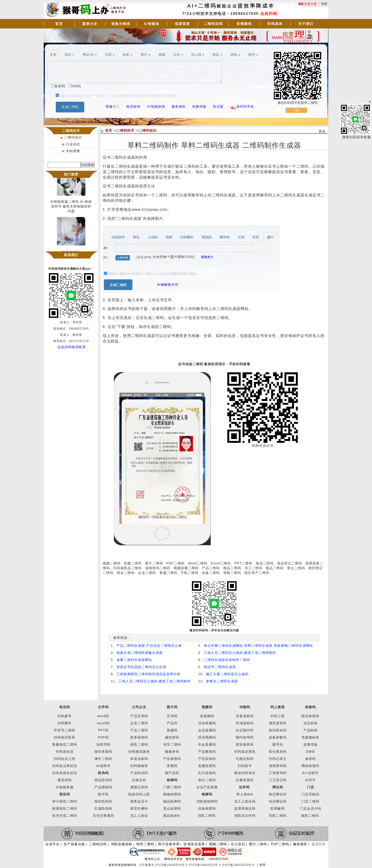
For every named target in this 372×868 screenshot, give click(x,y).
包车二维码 (172, 744)
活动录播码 (207, 723)
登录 (324, 4)
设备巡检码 (245, 716)
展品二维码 (275, 568)
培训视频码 (207, 737)
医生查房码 (278, 752)
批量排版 (311, 744)
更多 (322, 131)
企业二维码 (147, 573)
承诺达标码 (139, 759)
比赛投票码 (245, 780)
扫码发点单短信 (65, 766)
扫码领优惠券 (139, 752)
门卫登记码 (278, 780)
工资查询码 (278, 773)
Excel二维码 (221, 563)
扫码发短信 (65, 752)
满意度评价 (278, 723)
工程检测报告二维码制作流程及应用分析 (149, 674)
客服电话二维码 (65, 744)
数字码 (103, 794)
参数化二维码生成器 (222, 681)
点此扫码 (269, 14)
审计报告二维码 (65, 801)
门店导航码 (310, 794)
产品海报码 (172, 759)
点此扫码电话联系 (72, 347)
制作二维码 (145, 844)
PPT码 (103, 730)
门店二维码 (310, 801)
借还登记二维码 (290, 563)
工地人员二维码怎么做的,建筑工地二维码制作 (240, 653)
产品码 (172, 723)
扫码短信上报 (65, 759)
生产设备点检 (74, 844)
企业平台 (52, 844)
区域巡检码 (245, 723)
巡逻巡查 (182, 24)
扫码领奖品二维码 (127, 568)
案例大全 (90, 24)
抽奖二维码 (310, 816)
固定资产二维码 (257, 573)
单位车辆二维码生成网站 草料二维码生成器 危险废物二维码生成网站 (258, 646)
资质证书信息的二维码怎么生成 (141, 667)
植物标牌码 (172, 794)
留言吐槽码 (139, 808)
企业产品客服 (207, 787)
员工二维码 (253, 568)
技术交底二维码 (65, 816)
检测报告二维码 (65, 808)
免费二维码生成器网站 (134, 660)
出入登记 (238, 844)
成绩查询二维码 (158, 568)
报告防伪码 (103, 801)
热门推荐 (71, 174)
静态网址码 (278, 794)
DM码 (310, 752)
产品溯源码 (103, 787)
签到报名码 (278, 730)
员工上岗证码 (245, 801)
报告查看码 (103, 752)
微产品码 (172, 773)
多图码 (172, 766)
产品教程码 (207, 752)
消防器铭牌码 (207, 801)
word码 (103, 716)
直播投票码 (207, 766)
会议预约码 (245, 730)
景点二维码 (296, 568)
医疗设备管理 (169, 844)
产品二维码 (211, 568)
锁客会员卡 (139, 801)
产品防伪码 (139, 773)
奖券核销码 (139, 737)
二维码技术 (125, 130)
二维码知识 (73, 137)
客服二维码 (168, 573)
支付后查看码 (103, 816)
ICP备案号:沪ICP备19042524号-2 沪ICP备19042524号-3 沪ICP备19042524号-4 (197, 865)
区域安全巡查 (194, 844)
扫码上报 (278, 716)
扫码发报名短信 (65, 773)
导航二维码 (278, 816)
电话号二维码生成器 (220, 667)
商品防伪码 (103, 780)
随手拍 (278, 744)
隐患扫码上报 (139, 794)
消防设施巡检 (121, 844)
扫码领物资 (139, 766)
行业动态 (73, 144)
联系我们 (71, 255)
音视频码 (244, 24)
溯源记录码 (139, 787)
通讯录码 (65, 780)
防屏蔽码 (278, 808)
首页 (59, 24)
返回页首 (319, 844)
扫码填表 (275, 24)
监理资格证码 (245, 808)
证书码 (172, 716)
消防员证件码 (245, 816)
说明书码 (103, 744)
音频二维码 (133, 563)
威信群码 (172, 737)
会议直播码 (207, 730)
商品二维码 (232, 568)
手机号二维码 (65, 730)
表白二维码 (207, 780)
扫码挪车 (65, 723)
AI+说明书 (310, 773)
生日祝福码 (207, 773)
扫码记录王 (278, 759)
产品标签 (311, 730)
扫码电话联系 (65, 737)
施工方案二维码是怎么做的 (227, 674)
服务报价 (300, 844)
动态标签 (311, 723)
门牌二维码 (172, 787)
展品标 (172, 816)
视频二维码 (112, 563)
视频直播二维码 (186, 568)
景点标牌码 (172, 808)
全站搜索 (73, 151)
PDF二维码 (176, 563)
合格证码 (139, 780)
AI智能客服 (64, 787)
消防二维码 (207, 816)
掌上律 (242, 794)
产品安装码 (207, 759)
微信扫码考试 (245, 773)
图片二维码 (154, 563)
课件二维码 (103, 759)
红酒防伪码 (103, 808)
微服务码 (172, 752)
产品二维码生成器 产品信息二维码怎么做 (149, 646)
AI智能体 (152, 24)
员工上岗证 (139, 816)
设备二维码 (211, 573)
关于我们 (306, 24)
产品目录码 (139, 716)
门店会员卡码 (311, 808)
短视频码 (207, 716)
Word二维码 (198, 563)
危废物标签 (310, 737)
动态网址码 (278, 801)
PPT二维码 (243, 563)
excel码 (103, 723)
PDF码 (103, 737)
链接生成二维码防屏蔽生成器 (140, 653)
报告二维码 (139, 744)
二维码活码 (213, 24)
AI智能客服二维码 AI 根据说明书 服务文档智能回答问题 (71, 208)
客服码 (172, 730)
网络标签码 (310, 766)
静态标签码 (310, 716)
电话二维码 (265, 563)
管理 (262, 865)
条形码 (310, 759)
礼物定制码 (245, 759)
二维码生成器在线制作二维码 (227, 660)
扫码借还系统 (245, 752)
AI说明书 (103, 766)
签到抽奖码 (245, 744)
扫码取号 (245, 766)
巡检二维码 (232, 573)
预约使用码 (245, 737)
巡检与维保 (121, 24)
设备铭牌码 (207, 808)
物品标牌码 (172, 801)
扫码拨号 (65, 716)
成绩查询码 (278, 766)
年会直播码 (207, 744)
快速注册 (307, 4)
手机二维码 (189, 573)
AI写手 (310, 780)
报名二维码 (126, 573)
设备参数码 (278, 737)
